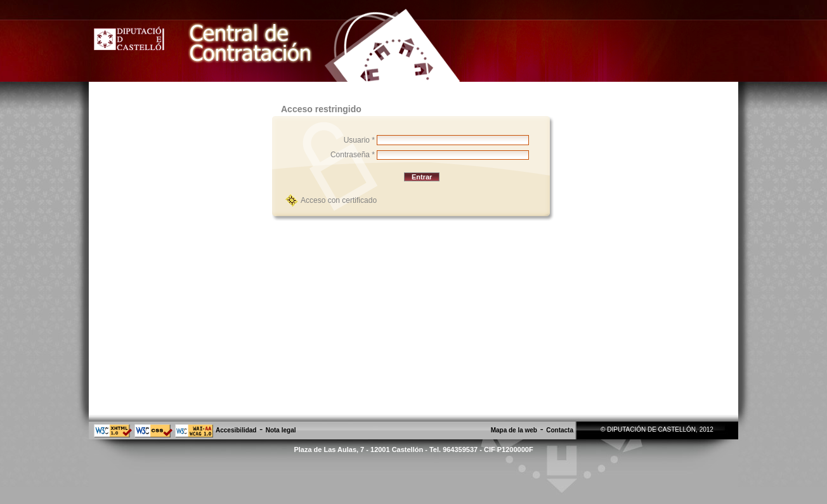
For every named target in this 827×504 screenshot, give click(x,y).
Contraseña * (353, 155)
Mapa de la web (514, 430)
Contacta (560, 430)
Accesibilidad (236, 430)
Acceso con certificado (339, 200)
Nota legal (281, 430)
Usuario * (359, 140)
